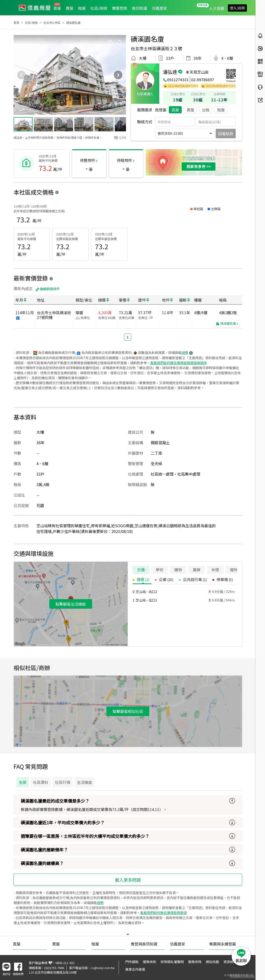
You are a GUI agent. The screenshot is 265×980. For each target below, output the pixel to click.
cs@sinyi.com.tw (103, 968)
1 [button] (128, 337)
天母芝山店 (199, 72)
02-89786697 (203, 80)
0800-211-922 (65, 963)
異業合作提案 (135, 969)
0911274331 (178, 80)
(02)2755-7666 (54, 968)
